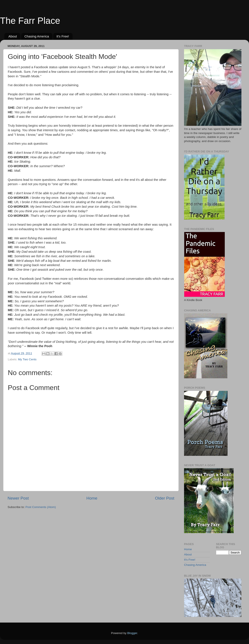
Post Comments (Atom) (41, 507)
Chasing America (37, 36)
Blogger (132, 633)
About (13, 36)
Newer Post (18, 498)
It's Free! (63, 36)
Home (92, 498)
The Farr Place (30, 21)
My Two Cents (27, 359)
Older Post (165, 498)
